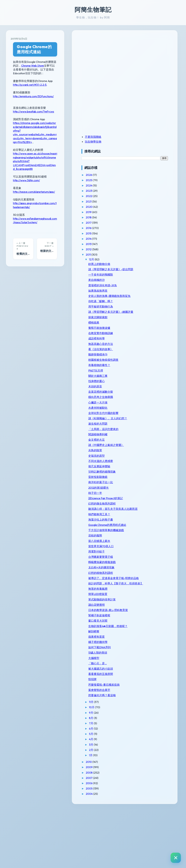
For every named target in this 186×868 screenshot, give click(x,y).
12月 (143, 259)
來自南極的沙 (147, 283)
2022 (140, 196)
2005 (140, 848)
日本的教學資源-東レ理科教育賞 (153, 661)
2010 (140, 821)
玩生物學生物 (144, 142)
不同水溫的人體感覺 (151, 487)
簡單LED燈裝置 (149, 643)
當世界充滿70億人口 (152, 585)
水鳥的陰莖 (146, 477)
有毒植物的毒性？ (150, 378)
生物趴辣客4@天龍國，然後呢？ (153, 680)
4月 (142, 798)
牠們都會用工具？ (150, 547)
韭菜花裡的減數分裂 (151, 405)
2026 (140, 175)
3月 (142, 803)
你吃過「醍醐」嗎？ (151, 308)
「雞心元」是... (148, 719)
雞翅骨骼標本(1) (149, 364)
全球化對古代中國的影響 (153, 428)
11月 (142, 761)
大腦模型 (145, 714)
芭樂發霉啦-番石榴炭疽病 (153, 742)
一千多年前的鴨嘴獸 (151, 278)
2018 (140, 217)
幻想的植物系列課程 (151, 612)
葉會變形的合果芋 (150, 749)
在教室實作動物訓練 (151, 343)
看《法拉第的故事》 (151, 359)
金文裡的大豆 (147, 463)
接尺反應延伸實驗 (150, 492)
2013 (140, 244)
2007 (140, 837)
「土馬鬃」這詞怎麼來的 (153, 450)
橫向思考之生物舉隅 (151, 410)
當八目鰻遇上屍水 (150, 580)
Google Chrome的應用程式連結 (46, 47)
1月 (142, 814)
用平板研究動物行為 (151, 313)
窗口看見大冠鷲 (149, 673)
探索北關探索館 (149, 327)
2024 (140, 185)
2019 (140, 212)
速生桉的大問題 (149, 443)
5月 (142, 793)
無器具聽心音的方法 (151, 354)
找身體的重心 (147, 394)
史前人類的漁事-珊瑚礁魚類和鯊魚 (153, 301)
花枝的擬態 (146, 575)
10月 (143, 766)
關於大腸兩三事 (149, 389)
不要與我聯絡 (144, 137)
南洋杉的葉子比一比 (151, 508)
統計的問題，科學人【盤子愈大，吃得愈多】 (153, 629)
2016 (140, 228)
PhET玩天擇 (146, 383)
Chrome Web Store (76, 57)
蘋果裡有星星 (147, 692)
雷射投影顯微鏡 (149, 503)
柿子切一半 (146, 519)
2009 (140, 826)
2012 (140, 249)
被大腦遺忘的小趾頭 (151, 724)
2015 (140, 233)
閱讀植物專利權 (149, 457)
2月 (142, 809)
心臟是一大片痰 (149, 415)
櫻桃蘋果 (145, 332)
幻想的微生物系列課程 (153, 533)
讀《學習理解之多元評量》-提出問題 (153, 271)
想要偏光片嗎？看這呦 (153, 754)
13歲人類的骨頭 (149, 708)
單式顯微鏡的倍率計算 (153, 648)
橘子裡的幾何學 (149, 698)
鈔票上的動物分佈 (150, 264)
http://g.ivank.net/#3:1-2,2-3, (30, 72)
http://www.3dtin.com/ (26, 145)
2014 (140, 239)
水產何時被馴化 (149, 421)
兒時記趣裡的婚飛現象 (153, 498)
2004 (140, 853)
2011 (139, 255)
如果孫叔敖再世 (149, 294)
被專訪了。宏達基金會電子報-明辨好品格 (153, 619)
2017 (140, 223)
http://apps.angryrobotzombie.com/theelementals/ (43, 167)
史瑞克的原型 (147, 482)
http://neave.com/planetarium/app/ (34, 156)
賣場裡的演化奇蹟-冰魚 (153, 289)
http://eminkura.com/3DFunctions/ (33, 83)
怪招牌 (143, 735)
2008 (140, 831)
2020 (140, 207)
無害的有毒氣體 (149, 638)
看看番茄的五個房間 (151, 730)
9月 (142, 772)
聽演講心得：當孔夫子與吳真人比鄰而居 (153, 540)
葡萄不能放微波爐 (150, 338)
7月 (142, 782)
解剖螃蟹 (145, 687)
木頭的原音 (146, 400)
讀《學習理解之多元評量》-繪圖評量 (153, 320)
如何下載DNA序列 (150, 703)
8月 (142, 777)
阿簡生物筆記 (93, 10)
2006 (140, 842)
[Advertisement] (154, 59)
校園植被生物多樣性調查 (153, 371)
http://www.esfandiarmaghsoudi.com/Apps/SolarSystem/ (47, 179)
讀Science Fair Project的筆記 (152, 526)
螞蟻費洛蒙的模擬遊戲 (153, 601)
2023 (140, 191)
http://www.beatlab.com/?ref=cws (34, 99)
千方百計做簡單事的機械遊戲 (153, 568)
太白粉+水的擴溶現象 (152, 607)
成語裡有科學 (147, 348)
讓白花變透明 (147, 654)
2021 (140, 201)
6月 (142, 787)
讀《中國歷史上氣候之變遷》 (153, 469)
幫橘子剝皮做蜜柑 (150, 668)
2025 (140, 180)
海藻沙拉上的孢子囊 (151, 552)
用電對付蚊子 (147, 591)
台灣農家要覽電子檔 (151, 596)
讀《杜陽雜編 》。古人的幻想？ (153, 436)
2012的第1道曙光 (149, 514)
